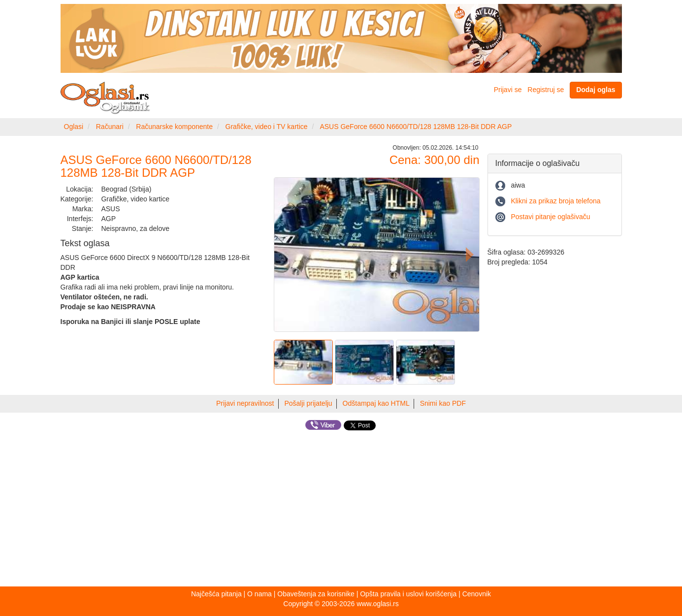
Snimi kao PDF (443, 403)
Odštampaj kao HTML (376, 403)
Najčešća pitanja (216, 594)
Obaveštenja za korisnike (316, 594)
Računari (110, 127)
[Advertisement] (341, 510)
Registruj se (546, 90)
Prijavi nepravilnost (245, 403)
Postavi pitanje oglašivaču (550, 217)
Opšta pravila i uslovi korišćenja (408, 594)
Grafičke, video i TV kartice (267, 127)
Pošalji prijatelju (308, 403)
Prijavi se (508, 90)
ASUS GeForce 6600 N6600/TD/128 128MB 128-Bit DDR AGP (416, 127)
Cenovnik (477, 594)
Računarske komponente (174, 127)
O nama (260, 594)
